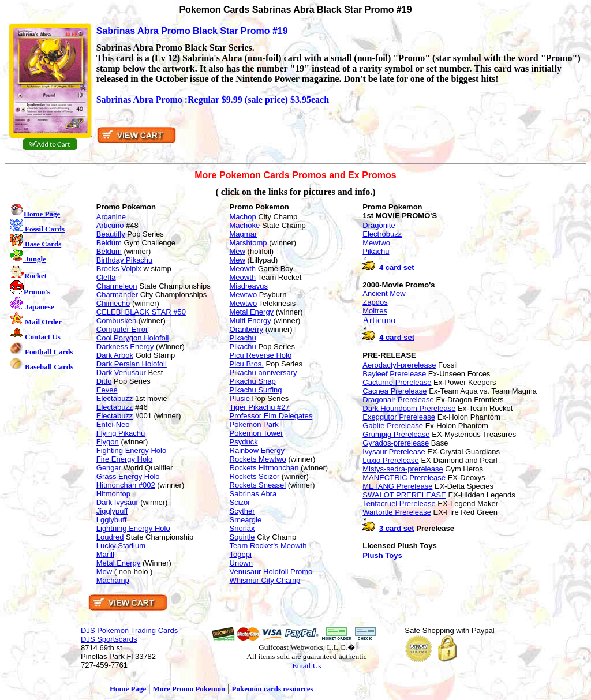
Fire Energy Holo (125, 459)
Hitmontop (113, 494)
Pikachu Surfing (256, 390)
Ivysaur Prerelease (394, 452)
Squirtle (242, 537)
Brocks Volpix (119, 269)
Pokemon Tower (257, 433)
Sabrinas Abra (253, 494)
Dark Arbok (115, 355)
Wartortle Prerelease (397, 512)
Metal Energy (119, 563)
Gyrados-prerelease (396, 443)
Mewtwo (244, 295)
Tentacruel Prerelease (399, 504)
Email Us (306, 666)
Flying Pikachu (121, 433)
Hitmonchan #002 (126, 485)
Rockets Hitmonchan (264, 468)
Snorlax (242, 528)
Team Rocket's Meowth (268, 546)
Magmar (244, 234)
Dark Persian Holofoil (132, 364)
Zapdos (375, 302)
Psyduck (244, 442)
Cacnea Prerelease (394, 391)
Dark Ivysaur (117, 502)
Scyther (242, 511)
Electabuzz (115, 398)
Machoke (245, 225)
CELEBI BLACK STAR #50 (141, 312)
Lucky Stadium (121, 546)
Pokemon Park (254, 424)
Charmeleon (117, 286)
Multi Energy (250, 321)
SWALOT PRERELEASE (404, 495)
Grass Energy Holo (128, 476)
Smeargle (246, 520)
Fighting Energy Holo (131, 450)
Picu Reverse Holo (261, 355)
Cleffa (106, 277)
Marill (105, 554)
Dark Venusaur (121, 373)
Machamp (113, 580)
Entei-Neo (113, 424)
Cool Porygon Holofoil (133, 338)
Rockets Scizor (255, 476)
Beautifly (111, 234)
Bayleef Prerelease (394, 374)
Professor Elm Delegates (271, 416)
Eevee (107, 390)
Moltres (375, 311)
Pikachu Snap (253, 381)
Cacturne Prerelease (397, 382)
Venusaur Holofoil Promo (271, 572)
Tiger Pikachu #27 (260, 407)
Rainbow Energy (257, 450)
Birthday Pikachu (125, 260)
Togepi (241, 554)
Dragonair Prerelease (398, 400)
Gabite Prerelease (393, 426)
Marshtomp (248, 243)
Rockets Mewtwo (258, 459)
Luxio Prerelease (391, 460)
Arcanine (111, 217)
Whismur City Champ (265, 580)
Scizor (240, 502)
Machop (243, 217)
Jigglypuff (112, 511)
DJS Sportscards (109, 639)
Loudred (110, 537)
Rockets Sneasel (258, 485)
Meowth (243, 269)
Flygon (108, 442)
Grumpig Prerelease (396, 434)
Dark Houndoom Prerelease (409, 408)
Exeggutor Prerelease (399, 417)
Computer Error (122, 329)
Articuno (110, 225)
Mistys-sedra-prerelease (403, 469)
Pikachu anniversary (263, 373)
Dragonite (379, 225)
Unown (241, 563)
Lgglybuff (112, 520)
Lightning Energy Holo (133, 528)
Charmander (117, 295)
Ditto (104, 381)
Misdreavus (249, 286)
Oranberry (247, 329)
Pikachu (243, 338)
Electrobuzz (382, 234)
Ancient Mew (384, 293)
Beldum (109, 243)
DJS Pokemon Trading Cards (129, 630)
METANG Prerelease (397, 486)
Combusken (116, 321)
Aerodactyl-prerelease (399, 365)
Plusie (240, 398)
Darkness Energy (125, 347)
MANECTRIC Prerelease (404, 478)
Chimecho (113, 303)
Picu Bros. (247, 364)
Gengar (109, 468)
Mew (104, 572)
